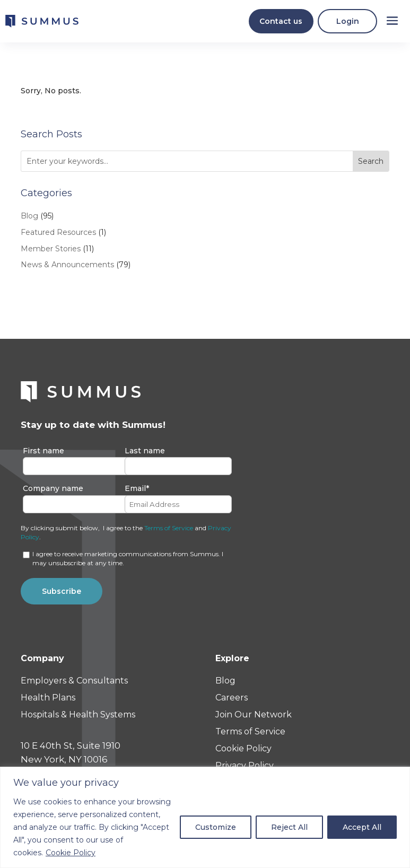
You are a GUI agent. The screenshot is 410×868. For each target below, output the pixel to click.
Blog (29, 220)
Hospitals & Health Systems (78, 719)
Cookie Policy (71, 853)
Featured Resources (58, 236)
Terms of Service (169, 532)
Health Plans (48, 702)
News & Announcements (67, 269)
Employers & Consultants (74, 685)
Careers (232, 702)
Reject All (289, 827)
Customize (216, 827)
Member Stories (51, 253)
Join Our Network (254, 719)
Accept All (362, 827)
